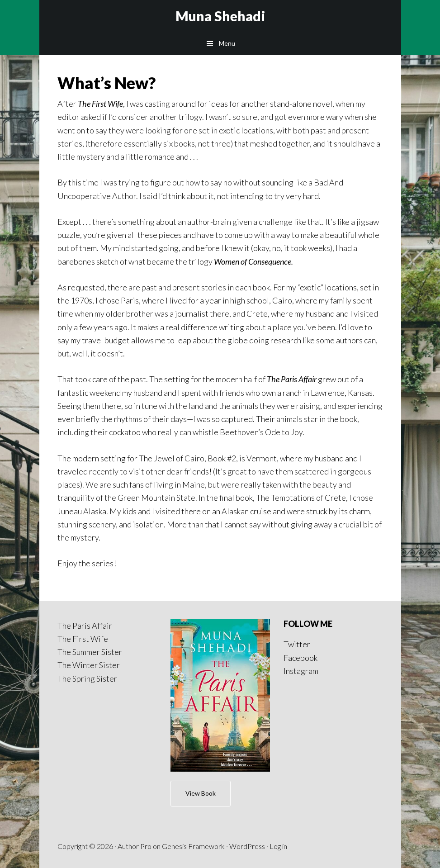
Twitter (297, 644)
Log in (278, 846)
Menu (227, 43)
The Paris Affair (85, 626)
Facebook (300, 658)
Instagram (301, 671)
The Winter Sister (89, 665)
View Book (201, 793)
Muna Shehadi (220, 16)
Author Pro (135, 846)
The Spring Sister (87, 678)
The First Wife (83, 639)
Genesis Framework (193, 846)
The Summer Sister (90, 652)
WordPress (247, 846)
